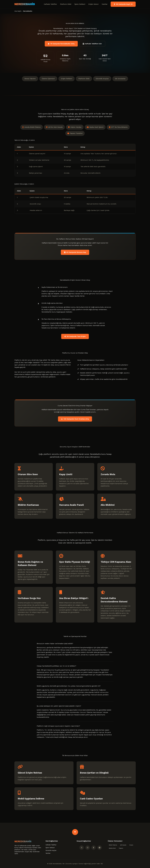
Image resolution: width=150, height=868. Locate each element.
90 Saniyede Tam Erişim (75, 336)
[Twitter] (82, 848)
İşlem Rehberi (80, 4)
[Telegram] (100, 848)
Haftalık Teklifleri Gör (92, 44)
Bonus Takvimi (30, 79)
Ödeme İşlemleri (48, 79)
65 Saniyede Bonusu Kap (75, 252)
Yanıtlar (105, 4)
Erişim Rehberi (67, 79)
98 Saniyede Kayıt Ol (123, 4)
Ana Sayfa (18, 11)
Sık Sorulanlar (120, 79)
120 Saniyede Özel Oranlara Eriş (75, 419)
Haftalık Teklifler (50, 4)
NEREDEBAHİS (25, 4)
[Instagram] (88, 848)
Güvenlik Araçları (102, 79)
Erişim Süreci (93, 4)
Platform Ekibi (66, 4)
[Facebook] (94, 848)
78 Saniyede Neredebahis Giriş (61, 44)
